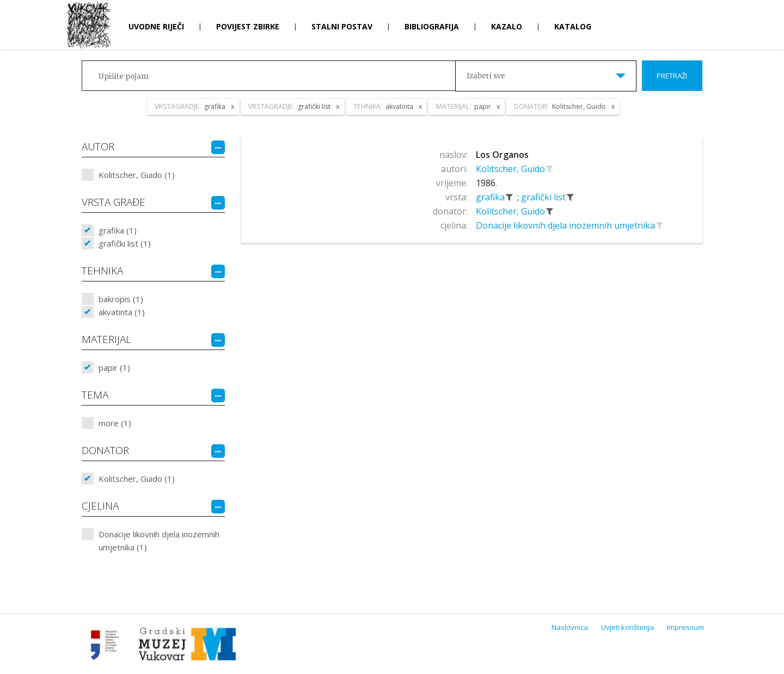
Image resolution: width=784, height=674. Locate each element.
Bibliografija (432, 26)
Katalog (573, 26)
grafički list (544, 197)
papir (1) (114, 367)
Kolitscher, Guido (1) (137, 175)
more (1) (115, 423)
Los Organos (502, 155)
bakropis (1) (121, 299)
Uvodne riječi (156, 26)
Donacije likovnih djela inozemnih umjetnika (566, 225)
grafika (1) (118, 230)
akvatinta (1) (122, 312)
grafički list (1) (125, 243)
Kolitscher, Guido (512, 169)
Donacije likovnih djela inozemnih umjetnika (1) (159, 541)
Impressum (685, 627)
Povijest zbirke (248, 26)
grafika (491, 197)
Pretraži (672, 76)
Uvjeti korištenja (627, 627)
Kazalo (507, 26)
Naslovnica (570, 627)
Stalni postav (342, 26)
